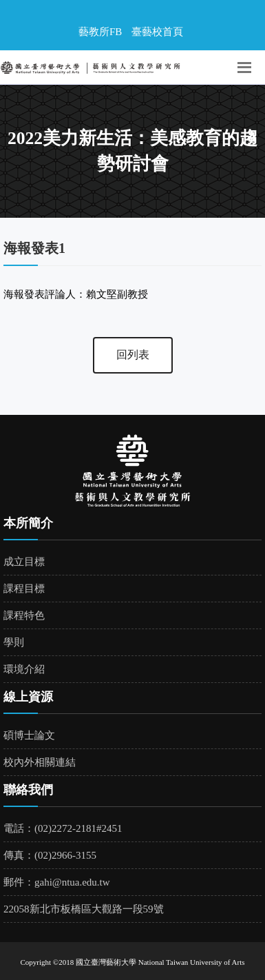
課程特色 (24, 615)
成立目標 (24, 562)
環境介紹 (24, 669)
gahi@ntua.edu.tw (72, 882)
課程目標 (24, 589)
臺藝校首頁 (157, 32)
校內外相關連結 (40, 762)
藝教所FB (100, 32)
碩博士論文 (29, 735)
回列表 (133, 355)
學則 (14, 642)
